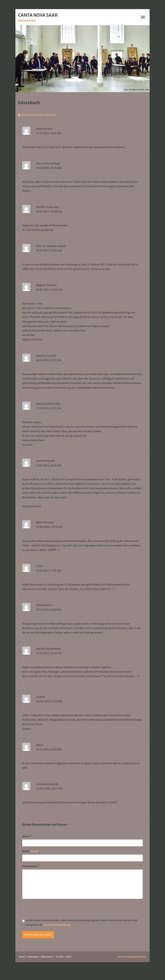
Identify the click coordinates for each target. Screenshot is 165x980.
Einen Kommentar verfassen (39, 115)
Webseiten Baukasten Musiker (132, 957)
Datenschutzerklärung (57, 925)
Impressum (33, 957)
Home (22, 957)
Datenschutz (47, 957)
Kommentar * (31, 866)
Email (31, 851)
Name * (27, 836)
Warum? (35, 851)
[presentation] (49, 909)
